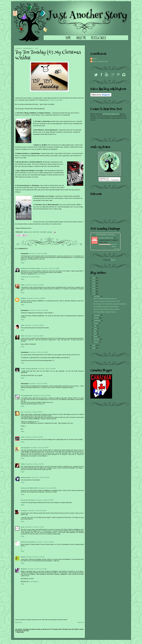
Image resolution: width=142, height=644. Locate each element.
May (95, 332)
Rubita (23, 557)
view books (117, 250)
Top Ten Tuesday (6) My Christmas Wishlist (106, 310)
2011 (94, 346)
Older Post (81, 622)
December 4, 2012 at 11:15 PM (34, 527)
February (97, 340)
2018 (94, 279)
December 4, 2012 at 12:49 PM (38, 352)
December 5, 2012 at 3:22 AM (45, 542)
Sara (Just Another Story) (106, 239)
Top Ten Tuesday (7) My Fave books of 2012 (107, 302)
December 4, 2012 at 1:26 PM (47, 369)
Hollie (23, 285)
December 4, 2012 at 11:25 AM (36, 298)
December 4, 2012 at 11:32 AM (34, 336)
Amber (23, 464)
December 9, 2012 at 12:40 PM (35, 557)
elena (23, 437)
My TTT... (24, 260)
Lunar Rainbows (33, 581)
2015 (94, 287)
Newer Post (19, 622)
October (97, 319)
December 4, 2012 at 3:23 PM (42, 396)
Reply (23, 263)
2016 (94, 284)
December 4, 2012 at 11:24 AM (34, 285)
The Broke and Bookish (56, 100)
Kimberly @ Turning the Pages (31, 268)
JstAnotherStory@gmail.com (111, 114)
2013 (94, 292)
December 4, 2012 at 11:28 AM (38, 310)
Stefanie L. (94, 59)
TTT (38, 422)
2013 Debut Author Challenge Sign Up (105, 313)
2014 (94, 289)
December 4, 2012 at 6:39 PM (44, 500)
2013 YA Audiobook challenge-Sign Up (105, 299)
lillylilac (23, 298)
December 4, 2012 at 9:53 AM (38, 254)
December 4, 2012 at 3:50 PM (33, 412)
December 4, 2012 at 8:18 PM (37, 511)
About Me (81, 38)
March (96, 337)
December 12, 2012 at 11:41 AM (37, 569)
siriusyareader (25, 448)
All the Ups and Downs (28, 542)
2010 (94, 349)
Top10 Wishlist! (41, 274)
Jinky (23, 325)
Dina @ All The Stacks (28, 500)
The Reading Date (27, 396)
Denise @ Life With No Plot (29, 488)
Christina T (24, 511)
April (95, 335)
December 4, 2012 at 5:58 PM (47, 488)
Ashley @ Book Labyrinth (29, 369)
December (97, 297)
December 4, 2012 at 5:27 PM (40, 477)
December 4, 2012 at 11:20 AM (50, 268)
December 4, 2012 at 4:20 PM (34, 437)
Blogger (113, 261)
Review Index (99, 38)
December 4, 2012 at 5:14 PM (35, 464)
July (95, 327)
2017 (94, 281)
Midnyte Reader (26, 477)
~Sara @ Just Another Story (34, 232)
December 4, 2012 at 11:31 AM (34, 325)
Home (68, 38)
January (97, 343)
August (96, 324)
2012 (94, 295)
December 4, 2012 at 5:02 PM (40, 448)
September (97, 321)
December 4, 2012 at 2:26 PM (38, 384)
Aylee (23, 527)
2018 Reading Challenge (105, 235)
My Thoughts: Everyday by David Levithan (106, 307)
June (96, 329)
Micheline (24, 569)
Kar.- (22, 412)
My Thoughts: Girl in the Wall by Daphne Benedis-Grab (110, 305)
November (97, 316)
